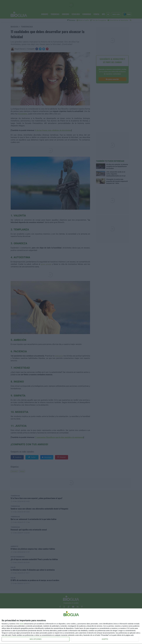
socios (22, 624)
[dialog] (71, 626)
